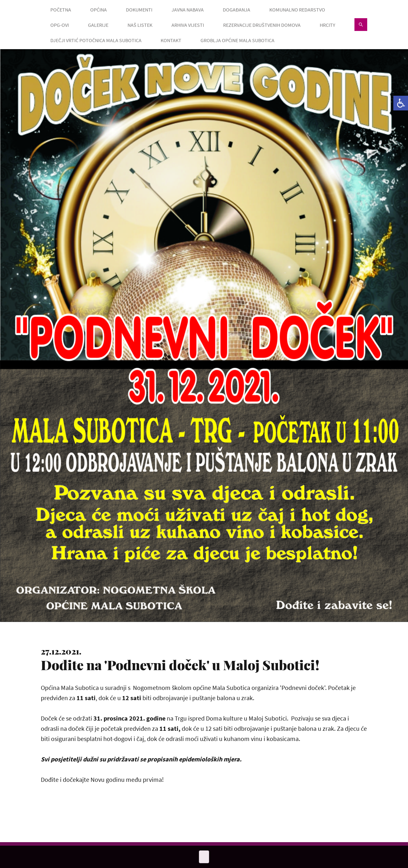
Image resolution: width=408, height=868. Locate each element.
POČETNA (61, 10)
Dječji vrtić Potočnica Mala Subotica (96, 40)
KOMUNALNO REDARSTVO (297, 10)
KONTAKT (171, 40)
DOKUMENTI (139, 10)
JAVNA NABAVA (188, 10)
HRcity (328, 25)
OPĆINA (98, 10)
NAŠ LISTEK (140, 25)
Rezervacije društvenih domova (262, 25)
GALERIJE (98, 25)
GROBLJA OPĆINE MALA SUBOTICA (237, 40)
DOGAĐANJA (237, 10)
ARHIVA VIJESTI (188, 25)
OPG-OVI (60, 25)
